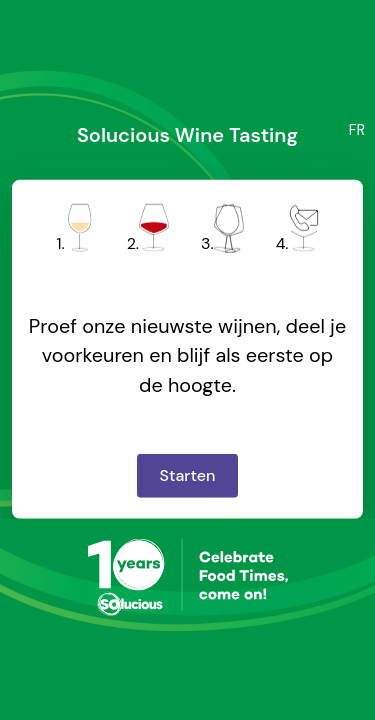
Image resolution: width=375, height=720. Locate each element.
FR (357, 130)
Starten (188, 475)
